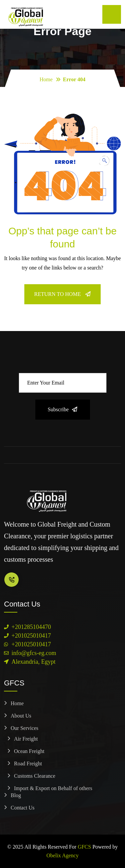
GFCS (84, 847)
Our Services (24, 728)
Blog (16, 795)
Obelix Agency (62, 855)
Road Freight (28, 764)
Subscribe (62, 409)
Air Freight (26, 739)
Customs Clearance (35, 776)
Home (46, 79)
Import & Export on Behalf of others (53, 788)
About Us (21, 716)
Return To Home (63, 294)
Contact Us (23, 808)
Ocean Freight (29, 751)
